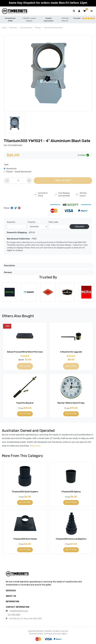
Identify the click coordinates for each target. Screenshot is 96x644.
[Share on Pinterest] (19, 208)
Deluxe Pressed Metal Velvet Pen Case (25, 352)
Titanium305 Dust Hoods (25, 539)
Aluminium (11, 169)
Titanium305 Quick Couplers (25, 492)
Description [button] (9, 266)
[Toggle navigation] (92, 11)
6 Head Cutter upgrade (71, 352)
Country (32, 222)
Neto (41, 634)
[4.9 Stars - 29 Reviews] (25, 356)
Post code (53, 222)
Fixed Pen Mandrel (25, 403)
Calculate (79, 227)
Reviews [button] (8, 272)
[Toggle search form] (74, 11)
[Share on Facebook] (12, 208)
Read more (35, 446)
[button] (84, 11)
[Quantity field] (18, 181)
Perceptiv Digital (60, 634)
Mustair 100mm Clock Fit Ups (71, 403)
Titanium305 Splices (71, 492)
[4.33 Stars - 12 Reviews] (71, 356)
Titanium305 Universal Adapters (71, 539)
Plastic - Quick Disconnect (19, 172)
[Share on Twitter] (16, 208)
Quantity (11, 222)
